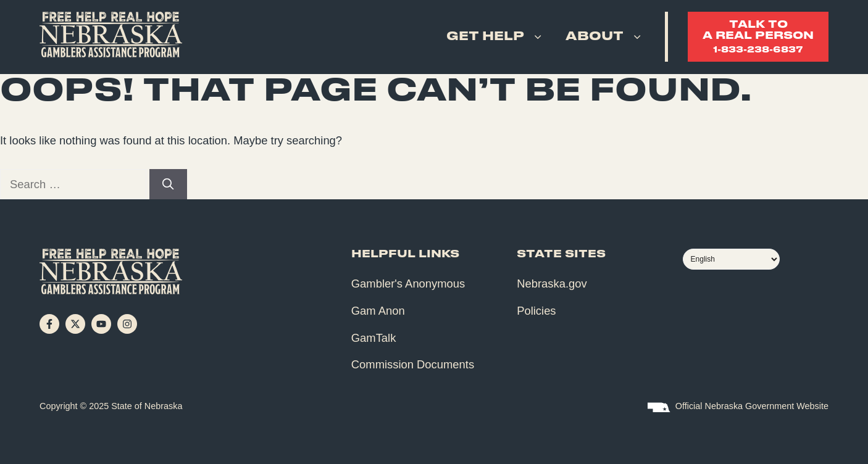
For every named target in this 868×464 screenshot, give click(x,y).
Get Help (496, 37)
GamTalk (374, 338)
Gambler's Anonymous (408, 284)
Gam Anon (378, 311)
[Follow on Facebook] (49, 324)
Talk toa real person (758, 37)
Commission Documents (413, 364)
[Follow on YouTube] (101, 324)
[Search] (168, 184)
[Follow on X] (75, 324)
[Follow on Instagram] (127, 324)
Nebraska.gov (552, 284)
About (605, 37)
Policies (536, 311)
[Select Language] (731, 259)
